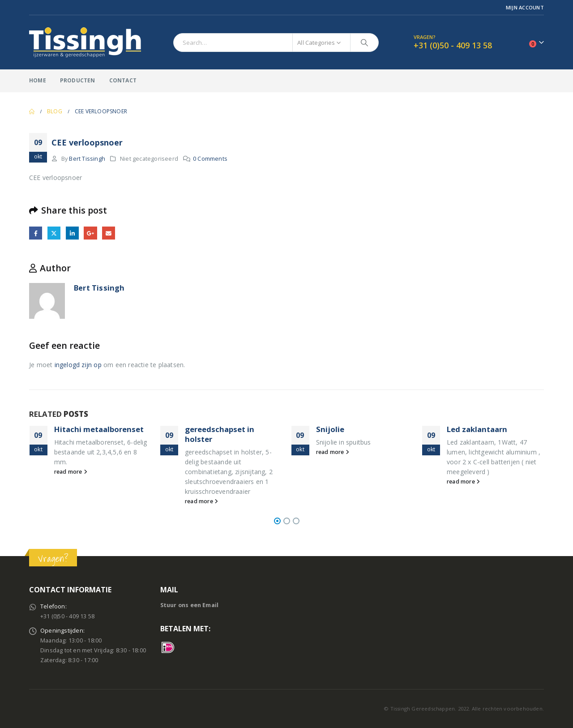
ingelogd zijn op (78, 365)
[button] (277, 521)
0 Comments (210, 159)
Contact (123, 80)
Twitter (54, 233)
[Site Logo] (85, 42)
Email (109, 233)
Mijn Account (525, 7)
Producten (78, 80)
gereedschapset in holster (220, 434)
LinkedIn (72, 233)
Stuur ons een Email (190, 605)
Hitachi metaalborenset (99, 429)
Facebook (36, 233)
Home (38, 80)
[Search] (364, 43)
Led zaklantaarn (477, 429)
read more (71, 472)
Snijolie (330, 429)
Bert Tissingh (87, 159)
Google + (90, 233)
